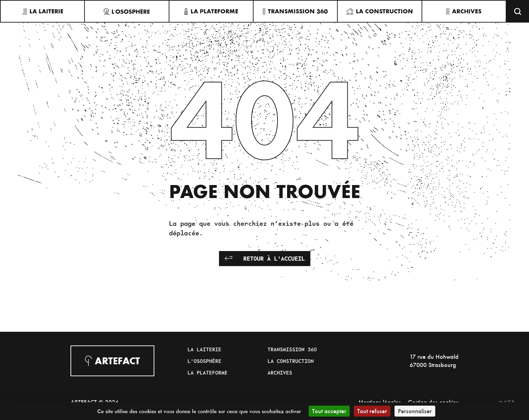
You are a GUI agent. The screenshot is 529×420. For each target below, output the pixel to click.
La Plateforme (208, 372)
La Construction (291, 361)
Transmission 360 (292, 349)
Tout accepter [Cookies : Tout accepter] (329, 411)
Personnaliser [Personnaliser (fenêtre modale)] (415, 411)
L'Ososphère (204, 361)
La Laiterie (204, 349)
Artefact (112, 361)
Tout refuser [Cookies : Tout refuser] (372, 411)
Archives (280, 372)
